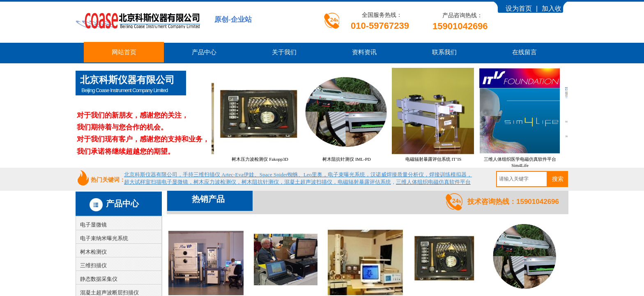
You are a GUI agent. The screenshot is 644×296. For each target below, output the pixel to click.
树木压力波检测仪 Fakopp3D (266, 159)
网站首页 (124, 52)
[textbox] (522, 179)
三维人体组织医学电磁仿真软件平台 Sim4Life (526, 162)
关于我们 (284, 52)
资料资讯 (364, 52)
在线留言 (524, 52)
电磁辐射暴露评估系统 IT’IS (440, 159)
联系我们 (444, 52)
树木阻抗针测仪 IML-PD (353, 159)
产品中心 (204, 52)
